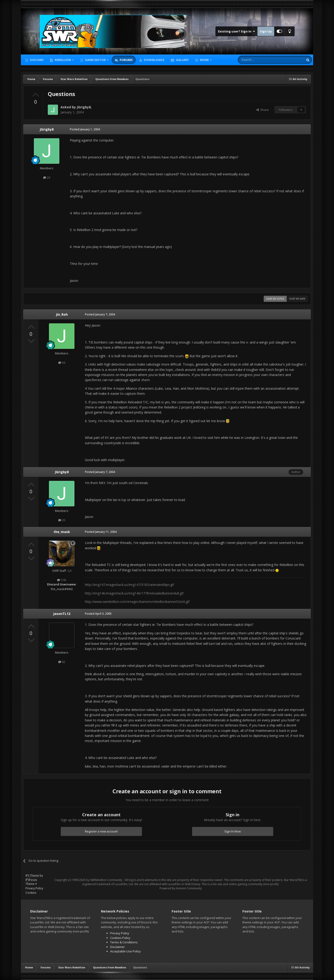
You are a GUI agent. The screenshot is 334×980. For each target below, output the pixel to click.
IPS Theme (32, 876)
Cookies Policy (120, 938)
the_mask (62, 532)
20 (47, 177)
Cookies (31, 893)
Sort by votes (275, 299)
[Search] (259, 60)
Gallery (182, 60)
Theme (31, 884)
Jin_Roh (62, 314)
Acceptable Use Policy (125, 951)
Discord (36, 60)
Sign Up (266, 31)
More (204, 60)
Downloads (154, 60)
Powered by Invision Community (181, 888)
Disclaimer (117, 947)
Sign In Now (233, 831)
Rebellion (63, 60)
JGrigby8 (84, 107)
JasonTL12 (62, 614)
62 (62, 662)
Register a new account (101, 831)
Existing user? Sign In (236, 31)
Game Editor (95, 60)
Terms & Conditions (124, 942)
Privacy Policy (34, 888)
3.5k (62, 580)
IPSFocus (31, 880)
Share (263, 110)
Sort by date (297, 299)
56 (62, 363)
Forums (126, 60)
